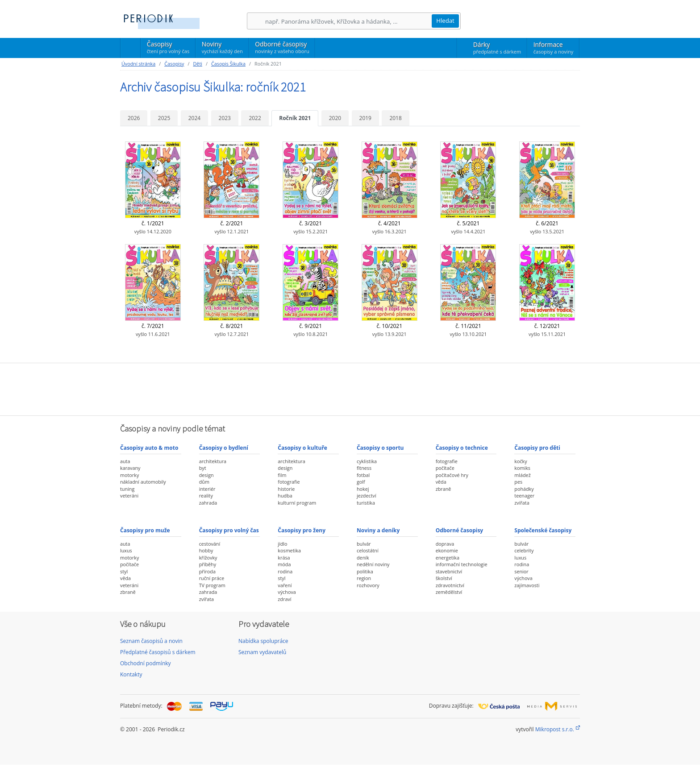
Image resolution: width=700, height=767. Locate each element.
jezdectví (367, 495)
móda (284, 564)
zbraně (444, 489)
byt (203, 468)
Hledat (445, 21)
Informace (553, 48)
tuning (127, 489)
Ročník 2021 (295, 118)
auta (125, 461)
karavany (130, 468)
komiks (522, 468)
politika (365, 571)
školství (444, 578)
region (364, 578)
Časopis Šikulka (228, 64)
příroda (207, 571)
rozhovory (368, 585)
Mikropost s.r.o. (555, 729)
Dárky (497, 48)
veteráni (129, 495)
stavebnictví (449, 571)
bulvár (364, 544)
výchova (287, 592)
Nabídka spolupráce (263, 641)
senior (521, 571)
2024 (194, 118)
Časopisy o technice (462, 448)
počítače (445, 468)
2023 (225, 118)
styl (124, 571)
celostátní (368, 550)
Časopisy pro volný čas (229, 530)
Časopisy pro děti (537, 448)
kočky (521, 461)
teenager (524, 495)
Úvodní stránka (138, 64)
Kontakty (131, 674)
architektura (213, 461)
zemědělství (449, 592)
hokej (363, 489)
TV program (212, 585)
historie (286, 489)
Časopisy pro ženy (302, 530)
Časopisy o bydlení (224, 448)
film (282, 475)
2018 (395, 118)
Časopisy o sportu (380, 448)
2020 (335, 118)
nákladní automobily (143, 482)
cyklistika (367, 461)
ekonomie (447, 550)
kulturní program (297, 503)
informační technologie (462, 564)
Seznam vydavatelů (262, 652)
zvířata (522, 503)
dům (204, 482)
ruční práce (212, 578)
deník (363, 558)
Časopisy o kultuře (302, 448)
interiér (207, 489)
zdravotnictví (450, 585)
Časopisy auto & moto (149, 448)
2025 (164, 118)
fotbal (363, 475)
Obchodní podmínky (146, 663)
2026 (134, 118)
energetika (448, 558)
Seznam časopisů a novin (151, 641)
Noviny (222, 47)
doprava (445, 544)
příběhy (208, 564)
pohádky (524, 489)
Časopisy (168, 49)
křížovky (208, 558)
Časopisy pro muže (145, 530)
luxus (126, 550)
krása (284, 558)
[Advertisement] (350, 388)
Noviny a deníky (378, 530)
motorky (129, 475)
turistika (366, 503)
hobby (206, 550)
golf (361, 482)
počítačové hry (452, 475)
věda (441, 482)
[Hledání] (348, 21)
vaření (285, 585)
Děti (197, 64)
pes (518, 482)
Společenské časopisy (543, 530)
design (206, 475)
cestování (210, 544)
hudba (285, 495)
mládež (522, 475)
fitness (364, 468)
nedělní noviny (373, 564)
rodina (285, 571)
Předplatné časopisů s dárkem (158, 652)
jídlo (282, 544)
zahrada (208, 503)
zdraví (284, 599)
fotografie (289, 482)
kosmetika (289, 550)
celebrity (524, 550)
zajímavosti (527, 585)
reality (206, 495)
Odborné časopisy (282, 47)
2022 (255, 118)
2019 (365, 118)
